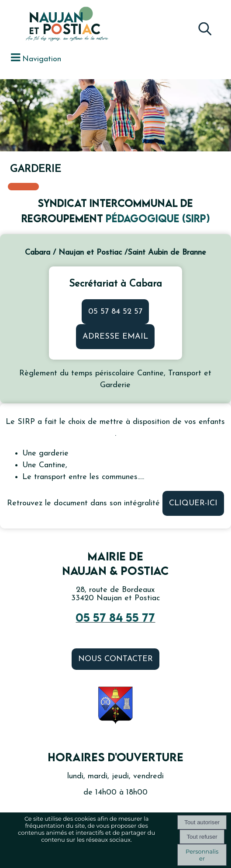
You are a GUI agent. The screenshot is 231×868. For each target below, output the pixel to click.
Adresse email (115, 337)
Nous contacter (115, 659)
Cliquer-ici (193, 503)
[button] (204, 27)
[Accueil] (48, 25)
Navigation (42, 59)
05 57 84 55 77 (115, 617)
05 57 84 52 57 (115, 312)
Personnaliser (202, 855)
